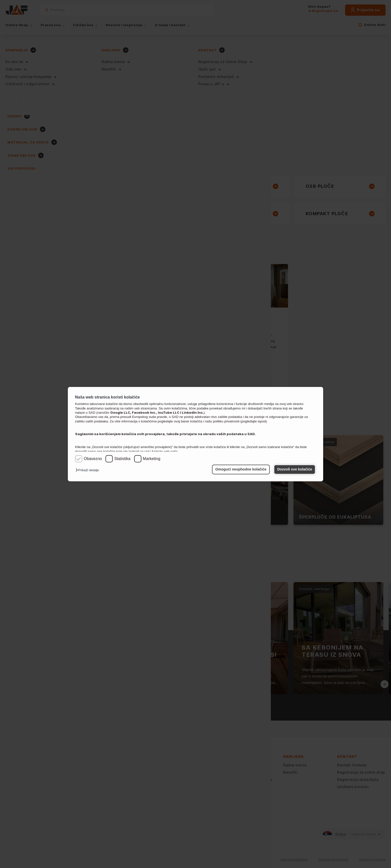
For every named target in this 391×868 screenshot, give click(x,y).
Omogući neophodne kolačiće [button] (241, 469)
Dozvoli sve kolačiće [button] (295, 469)
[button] (89, 470)
